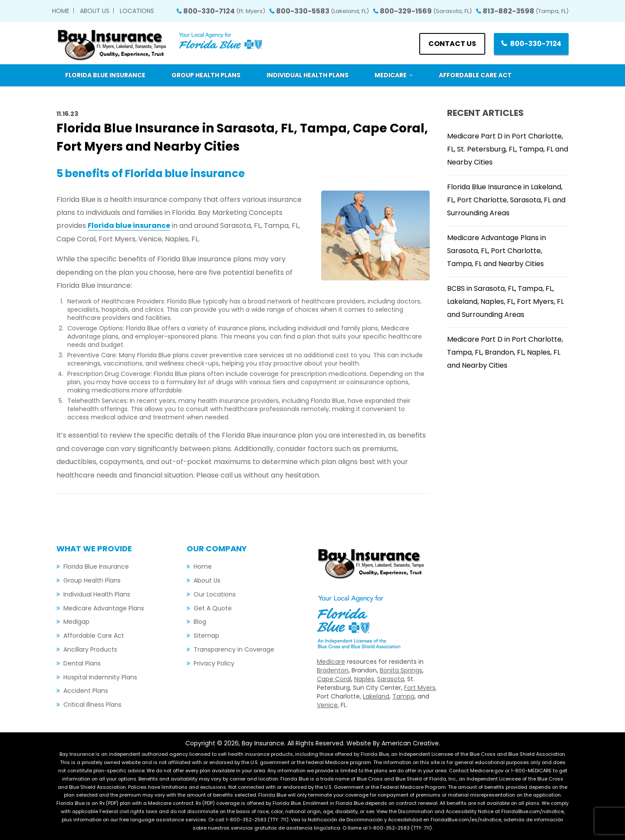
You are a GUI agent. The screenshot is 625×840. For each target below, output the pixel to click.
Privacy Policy (214, 663)
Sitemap (206, 636)
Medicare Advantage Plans (104, 608)
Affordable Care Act (94, 636)
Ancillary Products (90, 649)
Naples (364, 679)
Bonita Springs (401, 670)
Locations (137, 11)
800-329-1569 (426, 11)
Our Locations (215, 594)
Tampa (403, 696)
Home (61, 11)
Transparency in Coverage (234, 649)
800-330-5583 (322, 11)
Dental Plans (82, 663)
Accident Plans (86, 691)
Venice (327, 705)
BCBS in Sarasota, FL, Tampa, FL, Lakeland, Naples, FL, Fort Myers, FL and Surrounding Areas (505, 301)
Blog (200, 622)
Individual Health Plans (97, 594)
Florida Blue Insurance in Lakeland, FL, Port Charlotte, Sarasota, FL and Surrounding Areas (506, 200)
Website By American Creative (393, 743)
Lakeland (376, 696)
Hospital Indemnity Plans (100, 677)
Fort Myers (420, 688)
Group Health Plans (92, 580)
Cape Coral (334, 679)
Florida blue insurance (129, 226)
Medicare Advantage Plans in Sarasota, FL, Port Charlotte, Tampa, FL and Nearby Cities (497, 251)
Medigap (76, 622)
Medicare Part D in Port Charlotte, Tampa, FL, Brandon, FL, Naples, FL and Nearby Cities (505, 352)
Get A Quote (213, 608)
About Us (95, 11)
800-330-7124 (224, 11)
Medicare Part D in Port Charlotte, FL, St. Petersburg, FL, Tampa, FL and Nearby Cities (508, 149)
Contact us (452, 44)
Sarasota (391, 679)
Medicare (331, 662)
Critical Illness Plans (92, 705)
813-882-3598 (526, 11)
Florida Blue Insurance (96, 567)
